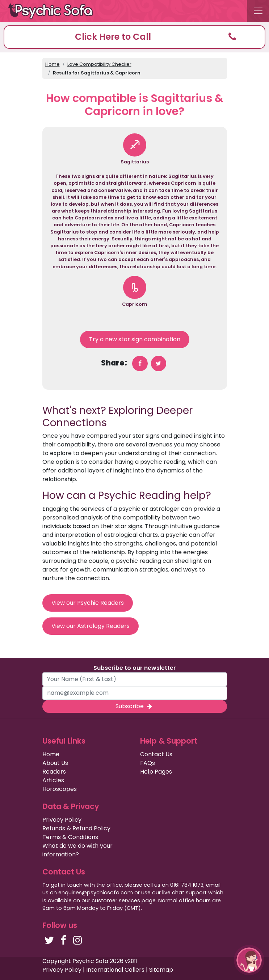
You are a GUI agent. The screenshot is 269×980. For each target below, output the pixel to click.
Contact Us (156, 754)
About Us (55, 763)
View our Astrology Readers (91, 626)
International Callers (115, 970)
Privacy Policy (62, 820)
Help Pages (156, 772)
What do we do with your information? (77, 850)
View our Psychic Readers (88, 603)
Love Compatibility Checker (99, 64)
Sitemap (161, 970)
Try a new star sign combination (135, 339)
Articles (53, 780)
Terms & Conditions (70, 837)
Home (52, 64)
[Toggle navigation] (258, 11)
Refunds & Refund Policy (76, 828)
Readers (54, 772)
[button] (134, 37)
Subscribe (134, 706)
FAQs (148, 763)
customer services (116, 900)
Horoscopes (60, 789)
